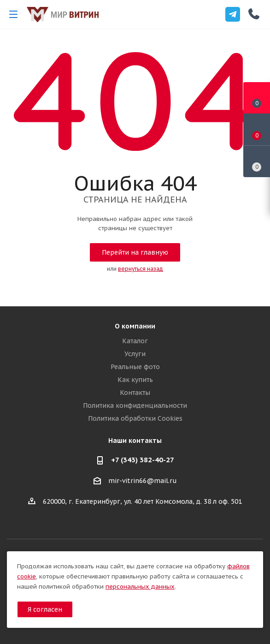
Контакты (135, 393)
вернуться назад (141, 269)
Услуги (135, 354)
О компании (135, 326)
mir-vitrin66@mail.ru (143, 481)
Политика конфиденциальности (135, 405)
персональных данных (140, 587)
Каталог (135, 341)
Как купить (135, 380)
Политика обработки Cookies (135, 418)
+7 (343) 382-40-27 (143, 460)
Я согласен (45, 609)
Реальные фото (135, 367)
